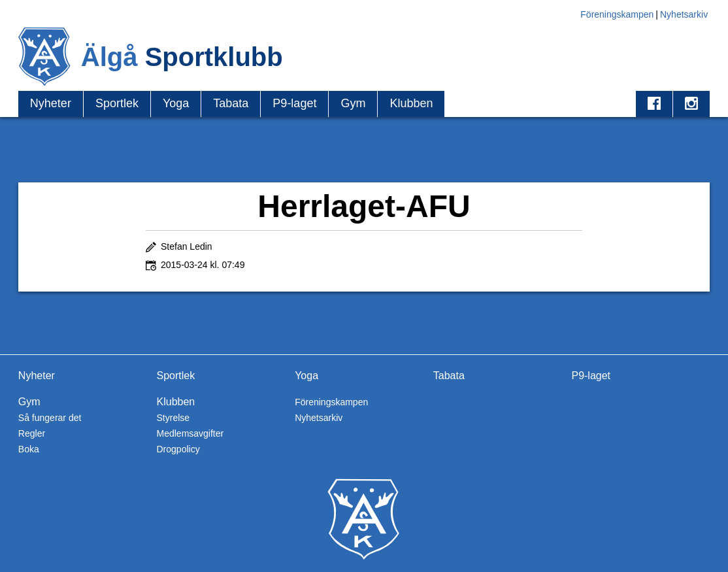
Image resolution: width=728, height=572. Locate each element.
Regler (32, 433)
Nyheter (51, 103)
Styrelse (174, 418)
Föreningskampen (617, 14)
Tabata (231, 103)
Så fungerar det (50, 418)
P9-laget (294, 103)
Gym (353, 103)
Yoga (176, 103)
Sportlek (117, 103)
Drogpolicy (178, 449)
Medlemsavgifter (190, 433)
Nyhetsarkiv (684, 14)
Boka (29, 449)
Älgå (182, 57)
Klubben (411, 103)
